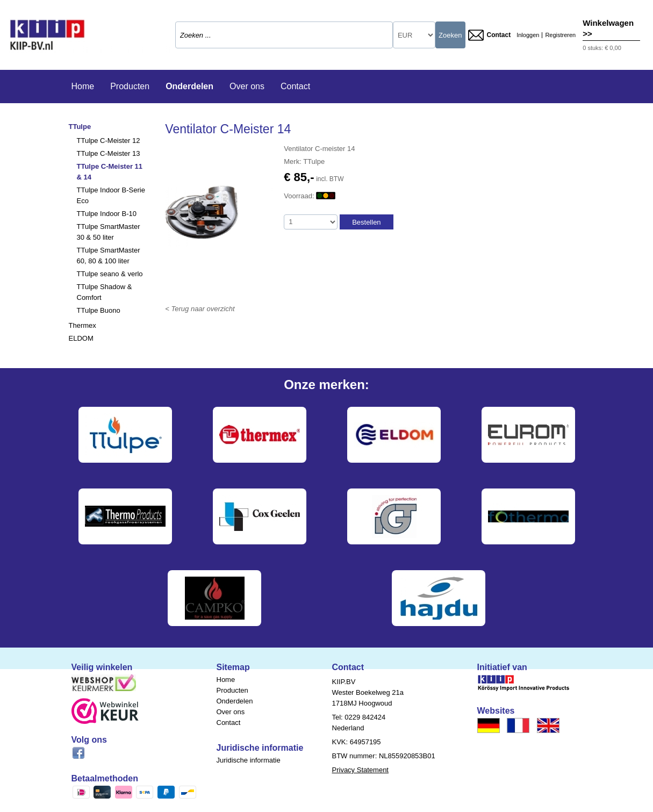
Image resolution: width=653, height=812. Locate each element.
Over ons (247, 86)
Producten (130, 86)
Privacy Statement (361, 770)
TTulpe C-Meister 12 (109, 141)
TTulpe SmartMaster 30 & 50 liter (109, 232)
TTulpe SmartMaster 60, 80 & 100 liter (109, 256)
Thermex (82, 325)
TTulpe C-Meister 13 (109, 153)
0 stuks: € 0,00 (602, 48)
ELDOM (81, 338)
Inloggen (528, 35)
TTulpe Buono (99, 310)
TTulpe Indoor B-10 (107, 214)
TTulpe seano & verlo (110, 274)
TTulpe (80, 127)
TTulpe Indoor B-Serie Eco (111, 195)
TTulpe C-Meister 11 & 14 (110, 172)
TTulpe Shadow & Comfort (105, 292)
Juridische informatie (249, 760)
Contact (489, 35)
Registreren (560, 35)
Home (83, 86)
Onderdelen (189, 86)
